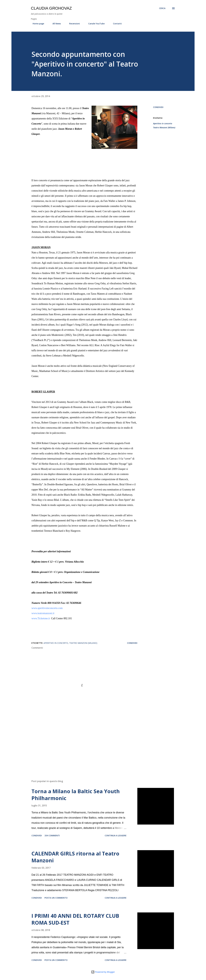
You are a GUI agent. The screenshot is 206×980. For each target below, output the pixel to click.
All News (55, 24)
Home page (37, 24)
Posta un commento (56, 898)
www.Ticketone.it (41, 618)
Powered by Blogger (103, 972)
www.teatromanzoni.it (43, 613)
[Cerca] (162, 8)
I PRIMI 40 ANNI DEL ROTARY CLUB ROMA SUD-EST (75, 919)
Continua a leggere (116, 835)
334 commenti (52, 835)
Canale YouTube (95, 24)
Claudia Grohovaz (51, 8)
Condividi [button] (158, 107)
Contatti (116, 24)
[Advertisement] (80, 744)
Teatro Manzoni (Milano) (164, 127)
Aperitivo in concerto (163, 123)
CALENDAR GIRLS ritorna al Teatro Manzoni (75, 857)
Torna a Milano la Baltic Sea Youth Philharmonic (76, 795)
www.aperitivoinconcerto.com (47, 608)
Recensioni (73, 24)
